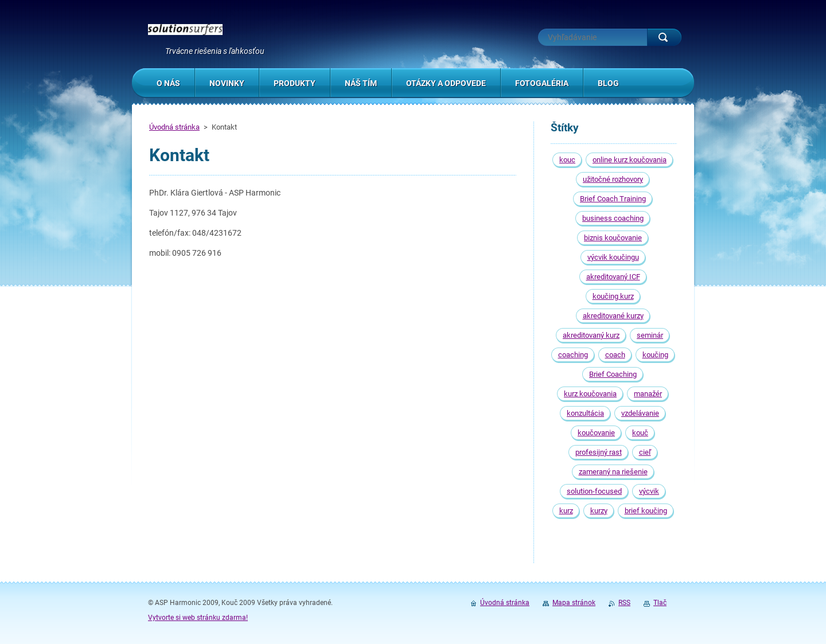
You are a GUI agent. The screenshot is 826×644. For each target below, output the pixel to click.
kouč (640, 433)
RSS (624, 603)
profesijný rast (599, 452)
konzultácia (585, 413)
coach (615, 355)
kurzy (599, 511)
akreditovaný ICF (613, 277)
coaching (573, 355)
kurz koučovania (590, 394)
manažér (648, 394)
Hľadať (664, 37)
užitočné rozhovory (613, 179)
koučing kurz (613, 296)
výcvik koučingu (613, 257)
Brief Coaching (613, 374)
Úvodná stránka (174, 127)
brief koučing (646, 511)
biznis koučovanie (613, 238)
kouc (567, 160)
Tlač (660, 603)
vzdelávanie (640, 413)
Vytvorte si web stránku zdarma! (198, 618)
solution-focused (594, 491)
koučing (655, 355)
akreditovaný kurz (591, 335)
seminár (650, 335)
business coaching (613, 218)
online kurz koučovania (630, 160)
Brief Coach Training (613, 199)
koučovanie (596, 433)
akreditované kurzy (613, 316)
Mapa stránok (574, 603)
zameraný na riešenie (613, 472)
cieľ (645, 452)
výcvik (649, 491)
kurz (566, 511)
